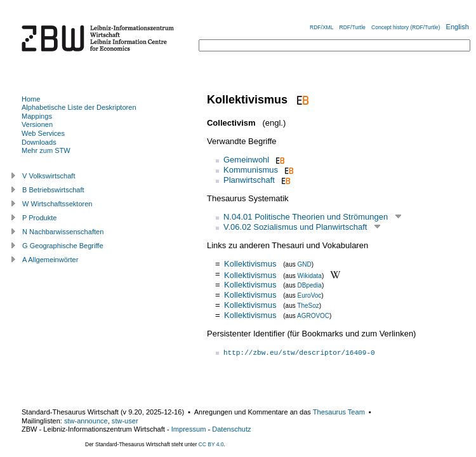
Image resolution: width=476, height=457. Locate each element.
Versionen (37, 124)
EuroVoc (310, 295)
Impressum (189, 429)
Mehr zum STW (46, 150)
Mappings (37, 116)
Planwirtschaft (249, 180)
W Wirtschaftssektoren (57, 204)
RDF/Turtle (353, 27)
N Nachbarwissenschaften (63, 232)
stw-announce (86, 421)
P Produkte (39, 218)
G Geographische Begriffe (63, 246)
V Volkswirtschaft (49, 176)
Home (31, 99)
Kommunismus (251, 170)
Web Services (43, 133)
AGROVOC (313, 316)
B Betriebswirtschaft (53, 190)
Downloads (39, 142)
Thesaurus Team (339, 412)
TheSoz (308, 306)
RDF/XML (321, 27)
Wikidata (310, 275)
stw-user (125, 421)
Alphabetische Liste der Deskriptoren (79, 107)
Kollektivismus (250, 264)
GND (305, 264)
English (458, 27)
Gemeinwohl (246, 160)
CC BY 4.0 (211, 444)
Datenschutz (231, 429)
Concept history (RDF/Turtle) (406, 27)
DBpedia (310, 285)
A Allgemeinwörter (50, 260)
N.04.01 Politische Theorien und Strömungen (306, 217)
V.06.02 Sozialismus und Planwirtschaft (295, 227)
